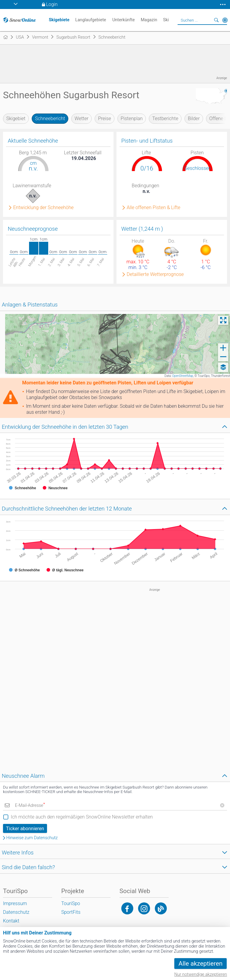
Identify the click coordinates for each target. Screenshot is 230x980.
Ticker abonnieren (25, 829)
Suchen (217, 20)
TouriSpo (71, 903)
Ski (166, 20)
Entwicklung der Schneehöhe (43, 208)
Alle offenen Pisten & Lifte (153, 208)
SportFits (71, 912)
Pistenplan (132, 118)
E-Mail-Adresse (30, 805)
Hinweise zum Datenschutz (32, 838)
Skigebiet (16, 118)
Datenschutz (16, 912)
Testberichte (165, 118)
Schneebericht (50, 118)
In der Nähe (225, 20)
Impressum (15, 903)
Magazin (149, 20)
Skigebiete (59, 20)
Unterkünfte (124, 20)
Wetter (81, 118)
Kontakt (11, 921)
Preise (104, 118)
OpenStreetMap (183, 376)
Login (52, 4)
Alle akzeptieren (201, 964)
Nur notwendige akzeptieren (201, 974)
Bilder (194, 118)
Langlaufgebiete (91, 20)
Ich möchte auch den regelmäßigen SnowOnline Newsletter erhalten (82, 817)
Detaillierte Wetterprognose (155, 274)
